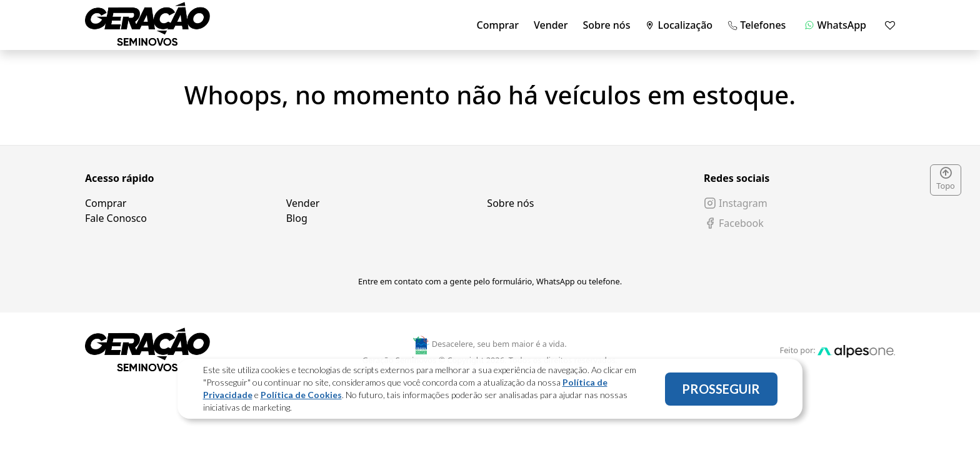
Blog (297, 218)
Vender (551, 25)
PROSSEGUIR (721, 389)
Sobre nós (607, 25)
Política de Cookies (301, 395)
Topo (946, 179)
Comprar (498, 25)
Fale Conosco (116, 218)
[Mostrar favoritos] (890, 25)
